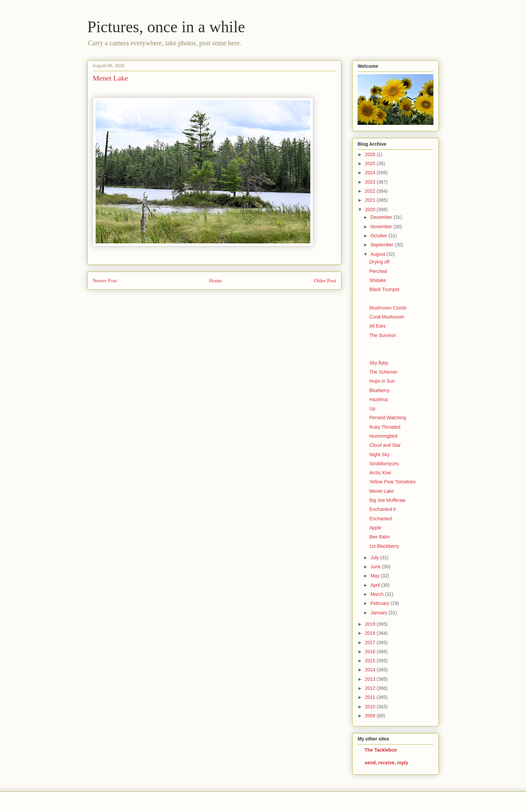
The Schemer (383, 372)
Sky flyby (379, 363)
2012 (371, 688)
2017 (371, 642)
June (376, 567)
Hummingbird (383, 436)
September (382, 245)
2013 (371, 679)
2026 (371, 154)
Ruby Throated (385, 427)
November (382, 227)
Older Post (325, 280)
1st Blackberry (384, 546)
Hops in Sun (382, 381)
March (378, 594)
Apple (375, 528)
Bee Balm (380, 537)
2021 (371, 200)
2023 (371, 182)
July (375, 558)
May (375, 576)
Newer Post (105, 280)
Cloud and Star (385, 445)
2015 (371, 661)
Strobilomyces (384, 464)
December (382, 217)
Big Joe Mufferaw (387, 500)
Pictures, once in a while (166, 27)
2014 (371, 670)
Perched (378, 271)
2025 (371, 163)
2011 (371, 697)
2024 (371, 173)
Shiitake (378, 280)
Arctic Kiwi (380, 473)
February (380, 603)
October (379, 236)
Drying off (379, 262)
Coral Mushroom (387, 317)
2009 (371, 716)
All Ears (377, 326)
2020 (371, 209)
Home (215, 280)
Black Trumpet (384, 289)
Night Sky (379, 455)
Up (372, 409)
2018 (371, 633)
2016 (371, 652)
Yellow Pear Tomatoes (392, 482)
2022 (371, 191)
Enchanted (381, 519)
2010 (371, 707)
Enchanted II (383, 509)
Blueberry (379, 390)
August (378, 254)
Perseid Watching (388, 418)
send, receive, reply (386, 763)
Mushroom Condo (388, 308)
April (376, 585)
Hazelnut (379, 399)
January (379, 613)
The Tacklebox (381, 750)
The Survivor (383, 335)
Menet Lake (382, 491)
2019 (371, 624)
